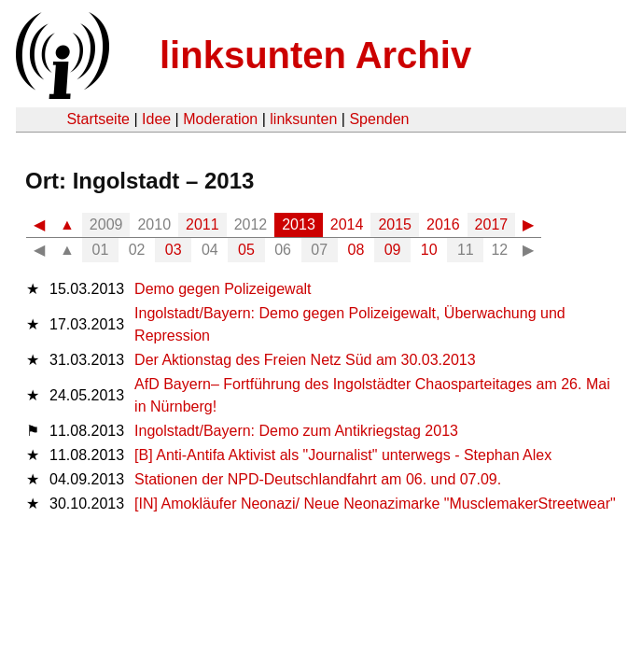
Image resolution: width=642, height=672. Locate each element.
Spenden (379, 119)
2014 (347, 224)
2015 (395, 224)
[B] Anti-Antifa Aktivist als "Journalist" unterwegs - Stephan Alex (343, 455)
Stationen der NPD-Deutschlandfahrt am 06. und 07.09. (318, 479)
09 (393, 250)
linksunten (303, 119)
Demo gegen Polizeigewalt (223, 289)
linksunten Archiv (315, 55)
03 (174, 250)
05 (246, 250)
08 (356, 250)
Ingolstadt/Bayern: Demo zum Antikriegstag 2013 (296, 431)
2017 (492, 224)
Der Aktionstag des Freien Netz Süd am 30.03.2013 (305, 360)
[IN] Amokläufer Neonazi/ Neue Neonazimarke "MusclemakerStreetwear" (375, 504)
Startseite (98, 119)
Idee (156, 119)
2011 (202, 224)
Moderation (220, 119)
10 (429, 250)
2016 (443, 224)
